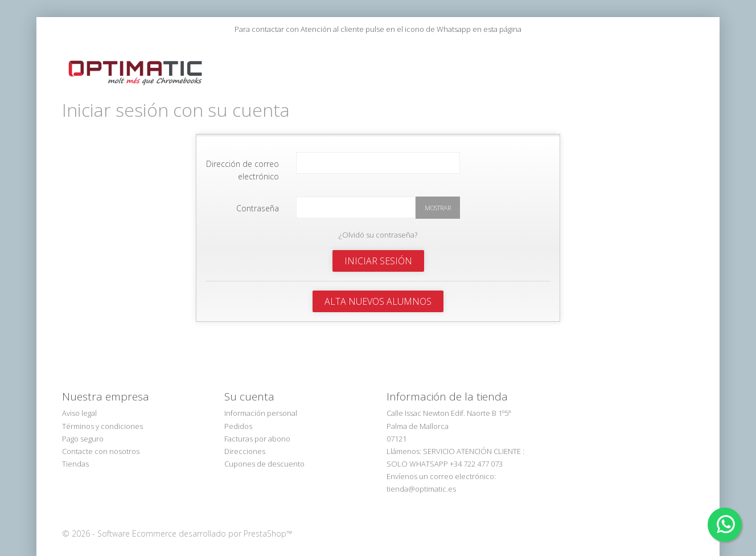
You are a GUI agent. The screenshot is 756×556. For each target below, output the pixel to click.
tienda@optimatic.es (421, 479)
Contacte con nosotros (101, 441)
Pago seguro (83, 428)
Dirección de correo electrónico (243, 160)
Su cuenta (249, 386)
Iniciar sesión (378, 251)
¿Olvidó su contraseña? (378, 224)
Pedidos (238, 416)
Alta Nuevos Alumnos (378, 291)
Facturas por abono (257, 428)
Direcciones (245, 441)
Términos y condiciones (102, 416)
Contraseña (258, 198)
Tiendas (75, 453)
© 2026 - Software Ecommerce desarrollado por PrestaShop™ (177, 523)
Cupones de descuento (264, 453)
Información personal (261, 403)
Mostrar (438, 197)
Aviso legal (79, 403)
